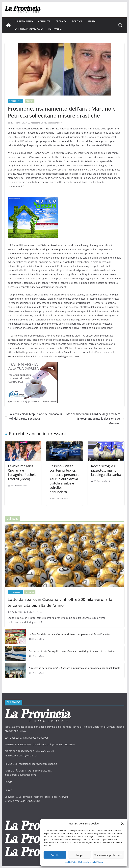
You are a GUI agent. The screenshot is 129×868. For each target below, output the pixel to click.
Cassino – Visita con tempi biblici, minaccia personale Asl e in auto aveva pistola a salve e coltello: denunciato (64, 479)
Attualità (44, 21)
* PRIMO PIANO (24, 21)
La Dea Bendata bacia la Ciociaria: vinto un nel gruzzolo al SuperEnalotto (69, 634)
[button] (122, 824)
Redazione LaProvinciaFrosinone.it (46, 123)
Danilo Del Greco (34, 612)
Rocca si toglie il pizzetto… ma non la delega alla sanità (106, 470)
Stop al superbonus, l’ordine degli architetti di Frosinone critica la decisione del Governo (95, 419)
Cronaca (61, 21)
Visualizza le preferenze (108, 855)
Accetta (55, 855)
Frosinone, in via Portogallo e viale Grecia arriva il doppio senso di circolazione (72, 651)
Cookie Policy (71, 862)
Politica (77, 21)
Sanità (91, 21)
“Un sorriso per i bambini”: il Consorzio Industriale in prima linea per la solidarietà (75, 668)
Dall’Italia (55, 29)
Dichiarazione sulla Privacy (91, 862)
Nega (79, 855)
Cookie (8, 790)
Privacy (9, 782)
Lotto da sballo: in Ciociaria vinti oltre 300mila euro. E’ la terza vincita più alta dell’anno (60, 602)
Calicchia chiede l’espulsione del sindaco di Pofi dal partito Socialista (33, 416)
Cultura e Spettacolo (29, 29)
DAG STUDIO (33, 801)
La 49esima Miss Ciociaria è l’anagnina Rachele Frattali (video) (22, 472)
